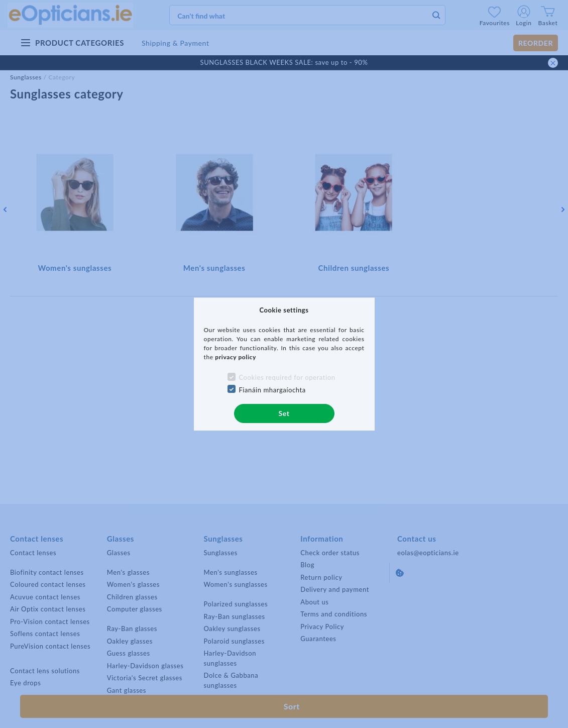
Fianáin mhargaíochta (272, 390)
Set (284, 413)
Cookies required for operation (287, 377)
